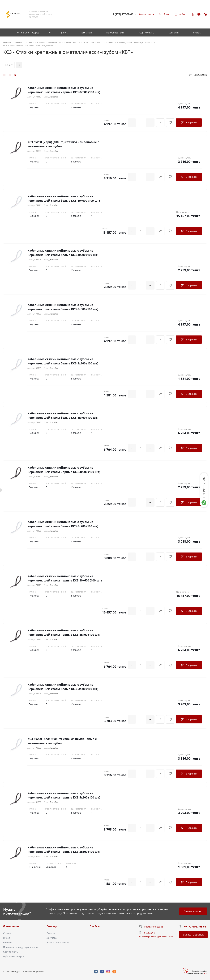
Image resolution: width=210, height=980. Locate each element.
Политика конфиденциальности (21, 947)
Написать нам (204, 487)
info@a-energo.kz (153, 927)
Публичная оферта (14, 956)
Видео (7, 938)
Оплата (51, 933)
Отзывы (8, 942)
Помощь (52, 926)
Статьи (7, 933)
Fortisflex (54, 97)
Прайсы (95, 926)
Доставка (52, 938)
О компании (11, 926)
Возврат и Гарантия (58, 942)
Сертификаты (11, 952)
